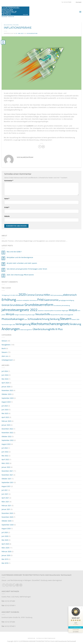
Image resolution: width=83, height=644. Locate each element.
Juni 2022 (5, 452)
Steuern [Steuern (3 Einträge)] (66, 319)
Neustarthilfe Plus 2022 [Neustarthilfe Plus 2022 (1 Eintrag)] (57, 315)
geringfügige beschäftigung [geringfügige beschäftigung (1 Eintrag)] (66, 300)
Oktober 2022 (6, 436)
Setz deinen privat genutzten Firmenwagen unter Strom (27, 269)
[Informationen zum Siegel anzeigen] (76, 631)
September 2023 (8, 398)
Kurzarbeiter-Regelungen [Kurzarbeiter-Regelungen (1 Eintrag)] (61, 311)
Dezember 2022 (7, 429)
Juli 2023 (5, 406)
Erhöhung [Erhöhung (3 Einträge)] (9, 300)
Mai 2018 (5, 563)
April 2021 (5, 498)
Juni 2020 (5, 536)
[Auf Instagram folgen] (7, 585)
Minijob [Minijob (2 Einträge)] (10, 314)
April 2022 (5, 459)
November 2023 (7, 390)
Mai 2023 (5, 413)
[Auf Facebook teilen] (40, 147)
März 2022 (5, 463)
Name (7, 199)
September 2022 (8, 440)
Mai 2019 (5, 559)
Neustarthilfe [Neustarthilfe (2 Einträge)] (43, 314)
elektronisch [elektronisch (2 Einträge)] (70, 295)
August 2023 (6, 402)
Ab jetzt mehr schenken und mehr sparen (22, 263)
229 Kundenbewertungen (76, 627)
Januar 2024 (6, 387)
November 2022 (7, 433)
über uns (5, 356)
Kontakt (79, 2)
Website (7, 216)
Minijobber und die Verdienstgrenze (20, 258)
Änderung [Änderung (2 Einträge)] (76, 324)
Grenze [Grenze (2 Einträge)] (6, 305)
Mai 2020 (5, 540)
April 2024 (5, 383)
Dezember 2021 (7, 471)
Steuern (16, 25)
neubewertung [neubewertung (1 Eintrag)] (23, 315)
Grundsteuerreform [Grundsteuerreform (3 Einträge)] (39, 305)
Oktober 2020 (6, 521)
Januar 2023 (6, 425)
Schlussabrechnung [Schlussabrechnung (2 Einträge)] (39, 319)
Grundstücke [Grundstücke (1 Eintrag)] (57, 305)
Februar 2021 (6, 506)
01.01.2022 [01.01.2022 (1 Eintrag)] (12, 295)
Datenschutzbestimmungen (46, 638)
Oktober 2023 (6, 394)
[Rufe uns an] (14, 585)
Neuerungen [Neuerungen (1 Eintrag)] (31, 315)
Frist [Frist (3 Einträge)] (40, 300)
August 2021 (6, 486)
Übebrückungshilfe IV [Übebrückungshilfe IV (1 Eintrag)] (26, 330)
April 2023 (5, 417)
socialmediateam (32, 33)
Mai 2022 (5, 456)
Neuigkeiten (8, 25)
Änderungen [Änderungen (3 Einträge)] (11, 329)
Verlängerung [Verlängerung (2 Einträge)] (23, 324)
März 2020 (5, 548)
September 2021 (8, 482)
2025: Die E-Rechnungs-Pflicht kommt (20, 275)
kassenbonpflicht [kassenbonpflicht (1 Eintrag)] (49, 311)
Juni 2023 (5, 410)
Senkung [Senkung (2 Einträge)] (55, 319)
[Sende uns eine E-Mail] (11, 585)
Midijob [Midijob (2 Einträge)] (73, 310)
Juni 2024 (5, 375)
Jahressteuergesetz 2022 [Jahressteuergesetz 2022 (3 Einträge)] (20, 310)
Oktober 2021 (6, 479)
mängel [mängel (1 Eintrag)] (17, 315)
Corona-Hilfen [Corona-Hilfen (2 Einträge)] (42, 295)
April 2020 (5, 544)
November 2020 (7, 517)
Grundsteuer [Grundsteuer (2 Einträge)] (17, 305)
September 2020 (8, 525)
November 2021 (7, 475)
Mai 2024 (5, 379)
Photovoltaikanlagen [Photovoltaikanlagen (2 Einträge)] (13, 319)
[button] (80, 12)
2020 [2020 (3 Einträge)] (22, 295)
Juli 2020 (5, 532)
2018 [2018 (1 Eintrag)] (17, 295)
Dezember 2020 (7, 513)
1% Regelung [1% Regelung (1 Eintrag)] (5, 295)
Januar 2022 (6, 467)
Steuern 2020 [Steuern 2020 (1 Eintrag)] (76, 319)
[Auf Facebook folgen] (4, 585)
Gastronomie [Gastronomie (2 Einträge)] (51, 300)
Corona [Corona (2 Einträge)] (30, 295)
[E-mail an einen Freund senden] (43, 147)
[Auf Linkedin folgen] (17, 585)
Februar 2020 (6, 551)
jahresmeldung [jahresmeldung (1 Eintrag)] (66, 305)
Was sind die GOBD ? (14, 252)
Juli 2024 (5, 371)
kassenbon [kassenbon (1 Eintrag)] (41, 311)
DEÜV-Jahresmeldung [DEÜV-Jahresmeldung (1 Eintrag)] (57, 295)
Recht (4, 348)
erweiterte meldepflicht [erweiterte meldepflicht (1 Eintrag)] (23, 300)
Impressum (31, 638)
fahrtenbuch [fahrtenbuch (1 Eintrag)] (33, 300)
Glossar (4, 341)
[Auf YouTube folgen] (21, 585)
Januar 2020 (6, 555)
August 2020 (6, 529)
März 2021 (5, 502)
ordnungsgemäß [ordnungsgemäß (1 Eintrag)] (68, 315)
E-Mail (7, 207)
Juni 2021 (5, 494)
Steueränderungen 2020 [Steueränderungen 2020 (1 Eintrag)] (8, 325)
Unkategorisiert (7, 360)
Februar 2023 (6, 421)
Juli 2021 (5, 490)
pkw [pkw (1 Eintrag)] (26, 319)
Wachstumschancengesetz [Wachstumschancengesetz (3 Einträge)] (50, 324)
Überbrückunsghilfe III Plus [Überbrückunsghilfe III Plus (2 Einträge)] (48, 329)
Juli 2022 (5, 448)
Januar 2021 (6, 509)
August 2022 (6, 444)
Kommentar (9, 181)
